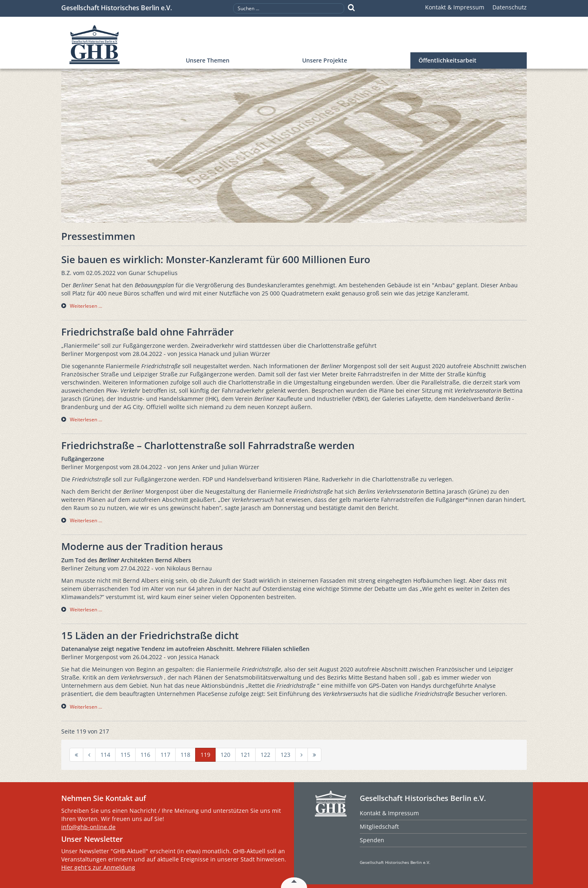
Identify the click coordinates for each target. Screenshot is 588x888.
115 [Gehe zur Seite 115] (125, 755)
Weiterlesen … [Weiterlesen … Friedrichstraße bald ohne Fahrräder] (86, 419)
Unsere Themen (208, 60)
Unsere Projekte (325, 60)
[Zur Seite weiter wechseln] (302, 755)
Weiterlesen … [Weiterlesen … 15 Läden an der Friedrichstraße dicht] (86, 707)
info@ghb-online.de (88, 827)
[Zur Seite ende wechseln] (314, 755)
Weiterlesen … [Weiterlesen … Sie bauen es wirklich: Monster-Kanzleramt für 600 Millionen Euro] (86, 306)
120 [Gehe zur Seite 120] (225, 755)
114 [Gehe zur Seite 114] (105, 755)
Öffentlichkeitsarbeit (448, 60)
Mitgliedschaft (379, 826)
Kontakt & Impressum (455, 7)
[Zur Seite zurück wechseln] (89, 755)
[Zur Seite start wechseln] (76, 755)
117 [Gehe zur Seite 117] (165, 755)
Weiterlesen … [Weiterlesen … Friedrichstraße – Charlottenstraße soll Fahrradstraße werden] (86, 520)
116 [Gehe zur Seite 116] (145, 755)
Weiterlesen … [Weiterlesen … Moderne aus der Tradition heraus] (86, 610)
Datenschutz (510, 7)
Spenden (372, 840)
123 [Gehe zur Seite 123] (285, 755)
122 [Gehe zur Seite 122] (265, 755)
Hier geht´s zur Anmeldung (98, 867)
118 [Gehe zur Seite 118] (185, 755)
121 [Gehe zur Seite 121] (245, 755)
